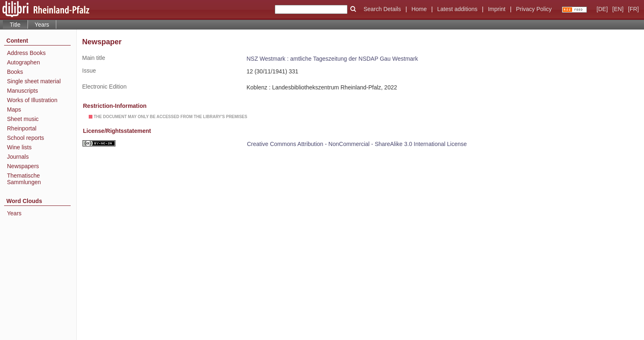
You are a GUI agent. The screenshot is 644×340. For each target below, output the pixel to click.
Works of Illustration (32, 100)
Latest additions (457, 9)
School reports (25, 138)
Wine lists (19, 147)
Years (42, 25)
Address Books (26, 53)
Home (419, 9)
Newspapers (23, 166)
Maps (14, 110)
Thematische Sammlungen (24, 179)
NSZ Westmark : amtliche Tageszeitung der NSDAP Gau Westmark (332, 59)
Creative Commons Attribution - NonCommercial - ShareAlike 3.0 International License (357, 144)
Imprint (497, 9)
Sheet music (23, 119)
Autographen (23, 62)
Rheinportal (22, 128)
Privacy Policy (534, 9)
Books (15, 72)
